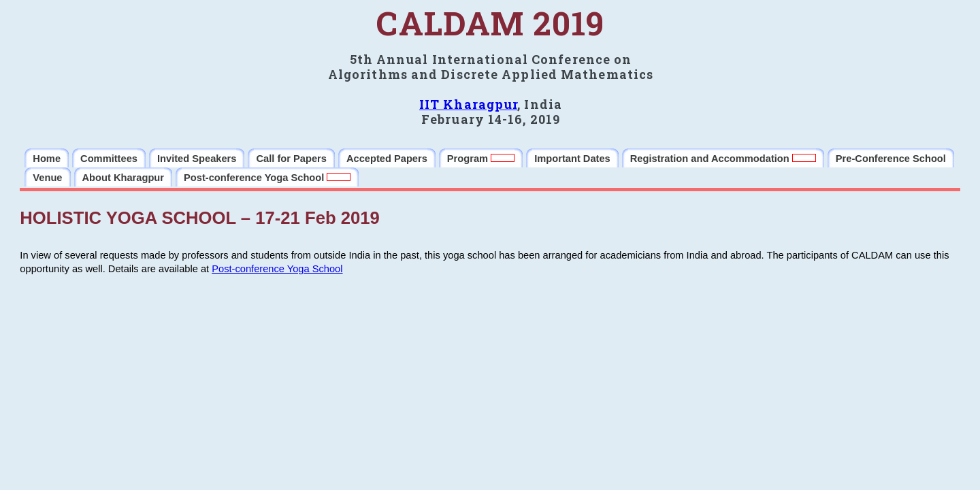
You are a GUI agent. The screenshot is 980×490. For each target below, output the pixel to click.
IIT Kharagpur (468, 104)
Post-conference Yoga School (277, 269)
